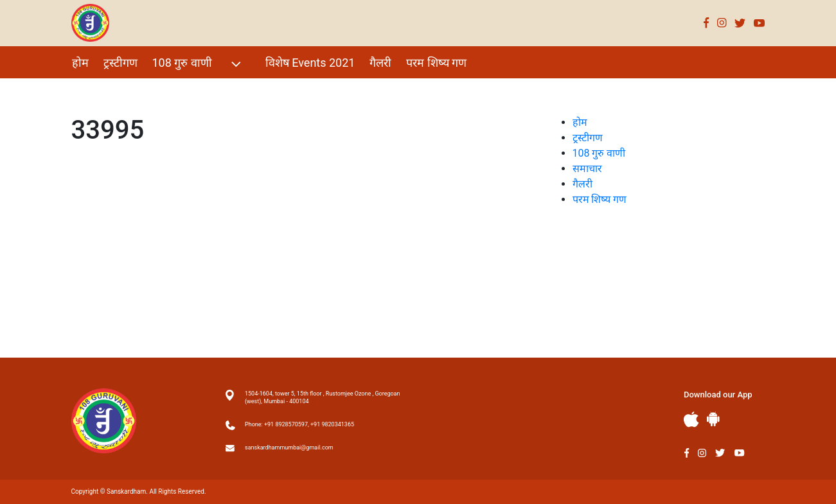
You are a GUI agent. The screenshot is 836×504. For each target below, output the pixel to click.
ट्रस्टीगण (120, 63)
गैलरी (380, 63)
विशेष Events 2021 (310, 63)
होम (80, 63)
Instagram (722, 23)
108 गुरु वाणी (198, 64)
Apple (691, 420)
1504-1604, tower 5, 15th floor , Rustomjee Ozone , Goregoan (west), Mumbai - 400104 (322, 397)
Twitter (740, 23)
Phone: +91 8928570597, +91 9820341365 (299, 424)
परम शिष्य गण (436, 63)
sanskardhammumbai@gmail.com (289, 448)
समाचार (587, 169)
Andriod (713, 419)
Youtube (760, 23)
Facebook (707, 23)
